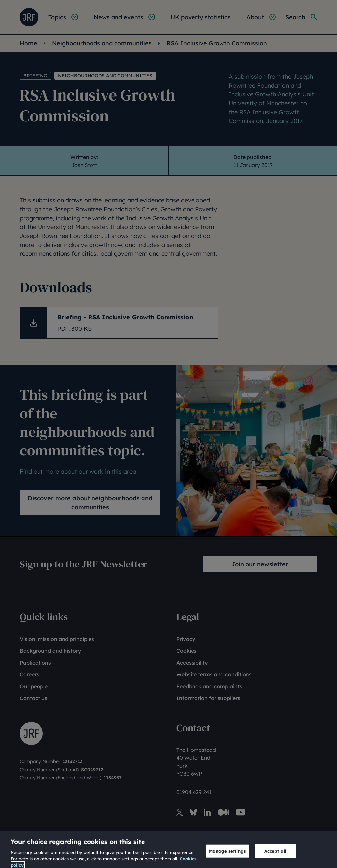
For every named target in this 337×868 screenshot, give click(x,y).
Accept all (275, 855)
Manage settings (227, 855)
